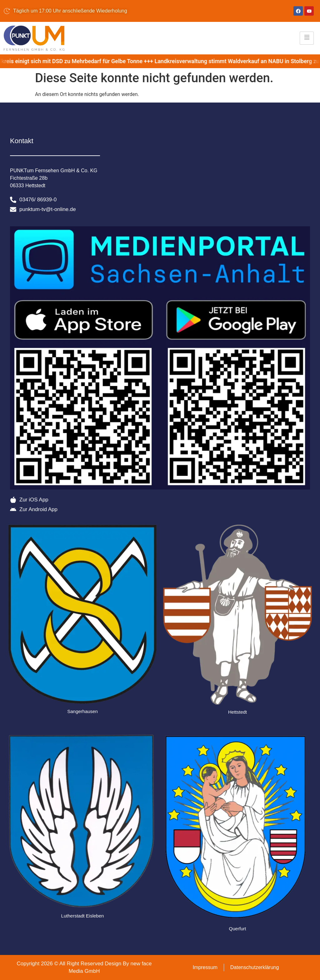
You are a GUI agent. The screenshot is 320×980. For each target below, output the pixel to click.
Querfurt (237, 929)
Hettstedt (237, 712)
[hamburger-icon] (307, 38)
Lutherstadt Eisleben (83, 916)
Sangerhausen (82, 711)
